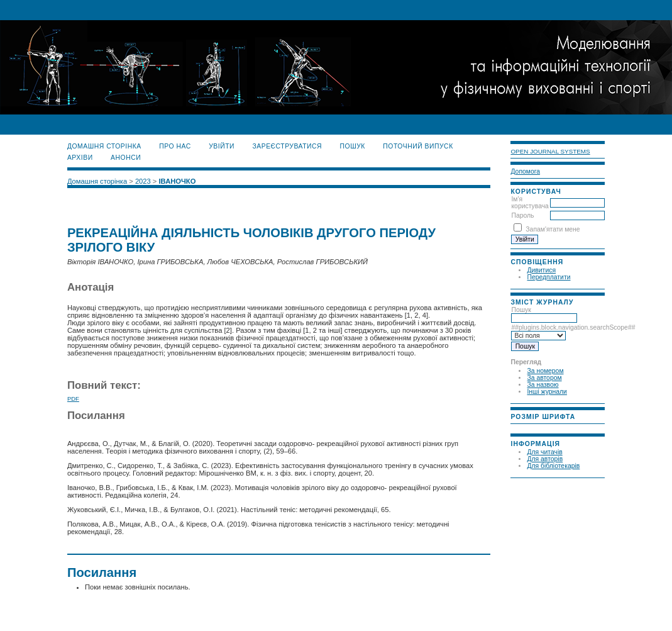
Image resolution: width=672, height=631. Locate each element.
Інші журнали (547, 392)
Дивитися (541, 270)
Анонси (126, 158)
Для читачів (544, 452)
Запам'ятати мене (553, 229)
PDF (73, 399)
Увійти (222, 146)
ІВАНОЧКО (178, 181)
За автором (544, 378)
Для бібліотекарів (553, 466)
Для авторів (545, 459)
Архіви (80, 158)
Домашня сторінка (104, 146)
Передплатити (548, 277)
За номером (545, 371)
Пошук (544, 314)
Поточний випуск (418, 146)
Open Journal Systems (550, 151)
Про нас (175, 146)
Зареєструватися (287, 146)
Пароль (522, 215)
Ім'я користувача (530, 203)
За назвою (543, 385)
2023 (143, 181)
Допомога (525, 171)
